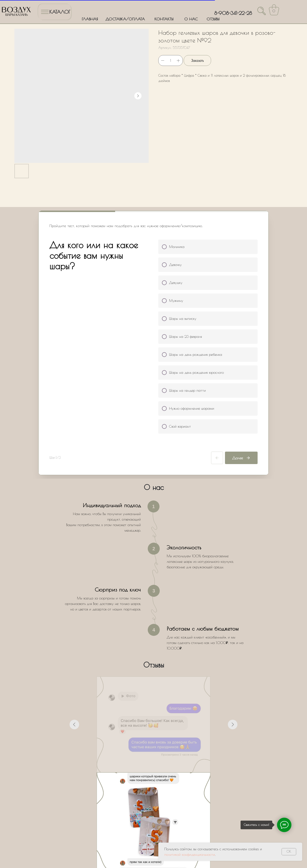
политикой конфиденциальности (190, 854)
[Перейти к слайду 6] (162, 683)
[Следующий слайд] (233, 628)
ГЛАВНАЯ (90, 19)
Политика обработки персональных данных (35, 847)
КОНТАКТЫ (164, 19)
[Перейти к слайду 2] (145, 683)
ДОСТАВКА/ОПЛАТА (125, 19)
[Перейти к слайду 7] (166, 683)
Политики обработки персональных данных (137, 784)
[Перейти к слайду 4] (153, 683)
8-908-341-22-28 (233, 13)
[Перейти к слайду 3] (149, 683)
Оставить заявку (154, 798)
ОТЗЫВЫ (213, 19)
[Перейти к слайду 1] (141, 683)
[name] (154, 738)
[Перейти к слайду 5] (158, 683)
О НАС (191, 19)
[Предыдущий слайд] (74, 628)
